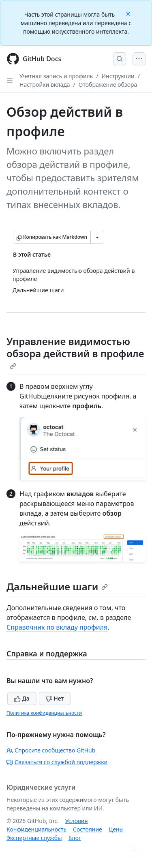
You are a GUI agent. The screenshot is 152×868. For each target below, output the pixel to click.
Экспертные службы (34, 838)
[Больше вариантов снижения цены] (97, 237)
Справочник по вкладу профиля (57, 627)
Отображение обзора (108, 85)
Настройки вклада (45, 85)
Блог (75, 838)
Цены (116, 829)
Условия (77, 821)
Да (22, 698)
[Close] (129, 13)
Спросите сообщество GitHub (51, 750)
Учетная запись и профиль (56, 76)
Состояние (88, 829)
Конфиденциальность (36, 829)
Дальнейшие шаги (57, 586)
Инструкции (118, 76)
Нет (55, 698)
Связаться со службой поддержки (57, 762)
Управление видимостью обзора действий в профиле (75, 352)
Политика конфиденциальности (44, 713)
